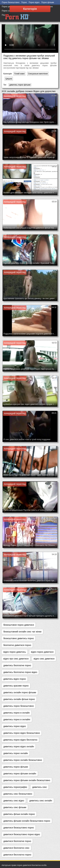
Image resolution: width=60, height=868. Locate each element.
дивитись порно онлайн (16, 753)
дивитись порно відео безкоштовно (22, 733)
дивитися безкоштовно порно (19, 828)
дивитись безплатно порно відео (20, 672)
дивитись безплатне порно (17, 665)
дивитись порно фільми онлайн (20, 774)
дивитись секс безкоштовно (18, 794)
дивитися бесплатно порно (17, 855)
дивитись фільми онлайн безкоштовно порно (27, 821)
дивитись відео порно (15, 679)
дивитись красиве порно (16, 686)
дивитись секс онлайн (41, 801)
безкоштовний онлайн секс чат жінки (22, 632)
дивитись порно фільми (20, 85)
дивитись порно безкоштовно (19, 706)
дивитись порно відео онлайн (19, 747)
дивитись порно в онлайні (17, 719)
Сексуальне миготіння (38, 74)
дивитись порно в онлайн (17, 713)
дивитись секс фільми (15, 807)
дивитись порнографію (15, 787)
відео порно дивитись (15, 652)
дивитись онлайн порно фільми (20, 692)
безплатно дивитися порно (17, 645)
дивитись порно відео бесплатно (20, 740)
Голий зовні (19, 74)
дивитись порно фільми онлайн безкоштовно (27, 780)
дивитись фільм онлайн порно (19, 814)
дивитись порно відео (15, 726)
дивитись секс (40, 787)
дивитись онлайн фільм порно (19, 699)
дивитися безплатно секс (16, 848)
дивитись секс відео (14, 801)
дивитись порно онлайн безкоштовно (23, 760)
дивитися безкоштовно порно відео (22, 834)
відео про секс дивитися (16, 659)
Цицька (9, 79)
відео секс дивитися (44, 659)
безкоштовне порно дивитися (19, 625)
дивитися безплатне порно (17, 841)
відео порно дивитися (42, 652)
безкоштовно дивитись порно (19, 638)
